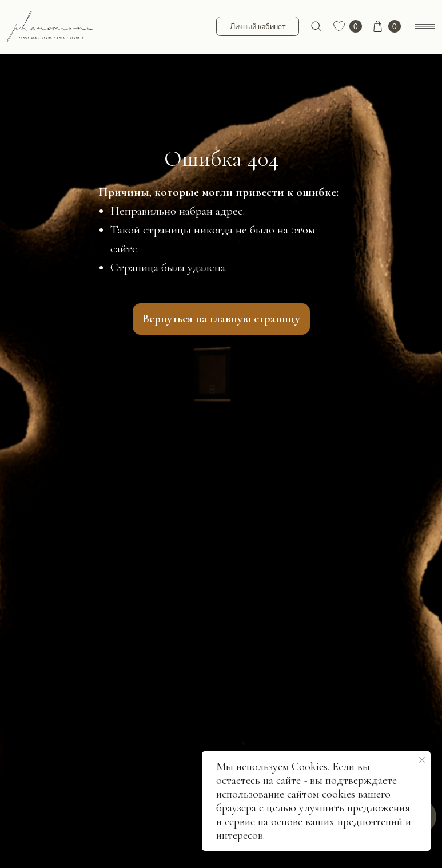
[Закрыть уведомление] (422, 760)
